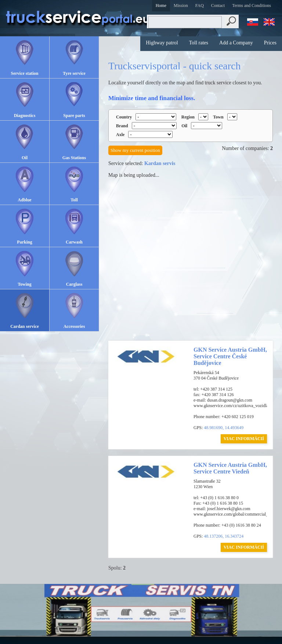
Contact (218, 6)
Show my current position (135, 150)
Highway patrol (162, 43)
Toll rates (199, 43)
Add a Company (236, 43)
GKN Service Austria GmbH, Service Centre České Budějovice (230, 356)
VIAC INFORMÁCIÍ (244, 439)
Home (161, 6)
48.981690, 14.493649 (224, 428)
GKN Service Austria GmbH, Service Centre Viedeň (230, 468)
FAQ (200, 6)
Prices (270, 43)
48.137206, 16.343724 (224, 536)
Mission (181, 6)
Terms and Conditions (252, 6)
